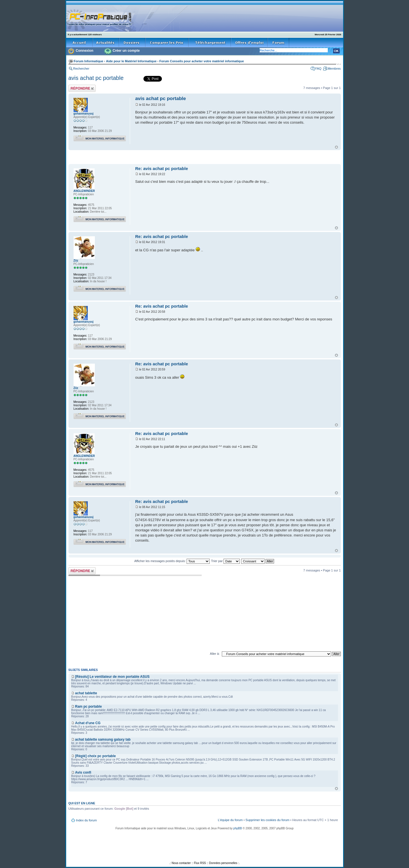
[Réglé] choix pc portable (95, 756)
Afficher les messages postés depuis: (172, 561)
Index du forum (86, 820)
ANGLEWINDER (84, 191)
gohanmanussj (84, 114)
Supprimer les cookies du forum (267, 820)
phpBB (238, 828)
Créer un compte (126, 51)
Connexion (85, 51)
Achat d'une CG (88, 723)
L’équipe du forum (230, 820)
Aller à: (215, 654)
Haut (336, 147)
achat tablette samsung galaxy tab (103, 739)
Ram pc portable (88, 707)
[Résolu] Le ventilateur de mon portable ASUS (112, 677)
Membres (334, 69)
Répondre (82, 88)
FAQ (318, 69)
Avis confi (83, 772)
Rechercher (81, 69)
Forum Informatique (89, 61)
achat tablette (86, 693)
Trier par (225, 561)
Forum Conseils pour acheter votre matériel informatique (202, 61)
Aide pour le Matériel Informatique (131, 61)
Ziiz (76, 261)
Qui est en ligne (82, 803)
